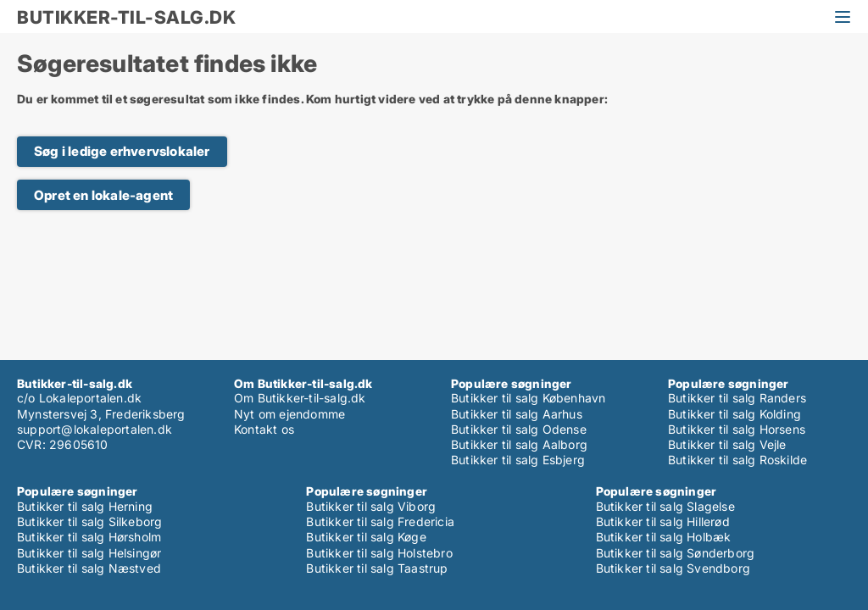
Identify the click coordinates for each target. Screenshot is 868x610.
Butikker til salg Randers (737, 398)
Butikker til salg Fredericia (380, 521)
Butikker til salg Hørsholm (89, 537)
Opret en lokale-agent (103, 195)
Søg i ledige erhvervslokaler (122, 151)
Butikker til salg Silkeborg (89, 521)
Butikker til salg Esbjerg (518, 460)
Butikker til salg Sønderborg (676, 553)
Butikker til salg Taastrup (377, 568)
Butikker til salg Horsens (737, 429)
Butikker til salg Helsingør (89, 553)
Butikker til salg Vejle (727, 444)
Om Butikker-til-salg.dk (300, 398)
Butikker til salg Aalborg (519, 444)
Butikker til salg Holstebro (379, 553)
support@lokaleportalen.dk (95, 429)
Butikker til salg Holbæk (664, 537)
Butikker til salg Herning (85, 506)
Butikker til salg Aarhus (517, 414)
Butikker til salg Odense (519, 429)
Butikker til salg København (528, 398)
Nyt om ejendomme (289, 414)
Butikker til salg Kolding (734, 414)
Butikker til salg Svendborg (673, 568)
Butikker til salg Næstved (89, 568)
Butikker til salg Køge (366, 537)
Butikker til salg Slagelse (665, 506)
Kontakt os (264, 429)
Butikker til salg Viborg (371, 506)
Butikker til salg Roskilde (737, 460)
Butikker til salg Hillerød (663, 521)
